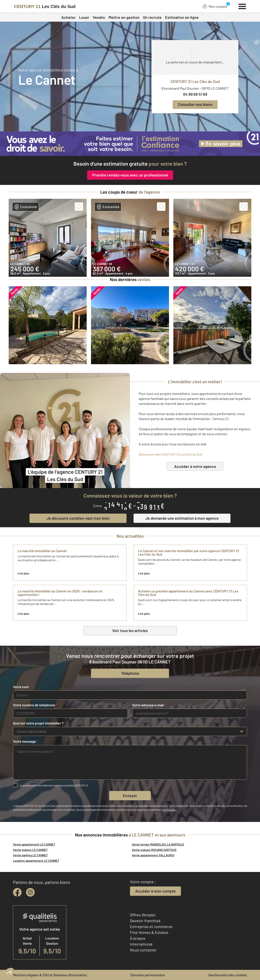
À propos (138, 938)
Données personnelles (148, 975)
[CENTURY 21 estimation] (130, 144)
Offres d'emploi (143, 915)
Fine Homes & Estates (149, 932)
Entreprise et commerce (151, 927)
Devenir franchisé (145, 921)
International (141, 944)
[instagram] (30, 892)
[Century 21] (45, 6)
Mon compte (215, 6)
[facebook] (17, 892)
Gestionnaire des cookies (228, 975)
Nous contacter (143, 950)
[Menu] (242, 6)
